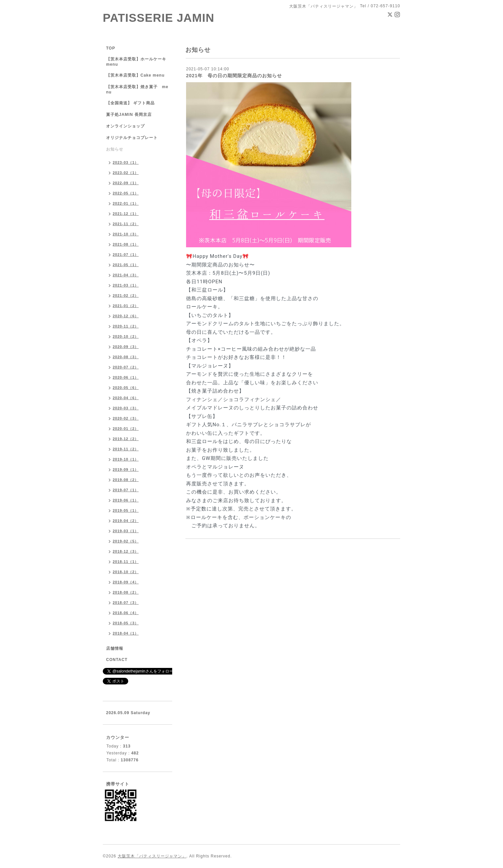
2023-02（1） (126, 173)
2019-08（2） (126, 480)
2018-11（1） (126, 562)
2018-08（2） (126, 592)
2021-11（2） (126, 224)
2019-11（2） (126, 449)
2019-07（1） (126, 490)
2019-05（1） (126, 510)
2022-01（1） (126, 203)
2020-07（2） (126, 367)
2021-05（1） (126, 265)
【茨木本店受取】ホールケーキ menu (136, 62)
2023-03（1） (126, 162)
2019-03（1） (126, 531)
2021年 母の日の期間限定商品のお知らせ (234, 76)
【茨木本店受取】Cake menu (135, 75)
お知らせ (115, 149)
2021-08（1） (126, 244)
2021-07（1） (126, 255)
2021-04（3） (126, 275)
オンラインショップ (125, 126)
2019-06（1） (126, 500)
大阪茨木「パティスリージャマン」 (152, 856)
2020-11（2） (126, 326)
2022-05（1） (126, 193)
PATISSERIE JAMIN (159, 18)
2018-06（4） (126, 613)
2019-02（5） (126, 541)
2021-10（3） (126, 234)
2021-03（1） (126, 285)
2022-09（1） (126, 183)
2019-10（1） (126, 459)
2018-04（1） (126, 633)
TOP (111, 48)
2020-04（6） (126, 398)
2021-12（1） (126, 214)
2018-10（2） (126, 572)
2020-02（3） (126, 418)
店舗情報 (115, 648)
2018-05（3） (126, 623)
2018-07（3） (126, 603)
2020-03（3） (126, 408)
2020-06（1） (126, 377)
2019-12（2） (126, 439)
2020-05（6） (126, 388)
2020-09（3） (126, 347)
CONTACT (117, 660)
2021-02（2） (126, 295)
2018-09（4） (126, 582)
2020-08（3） (126, 357)
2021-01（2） (126, 306)
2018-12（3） (126, 551)
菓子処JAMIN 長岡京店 (129, 115)
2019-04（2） (126, 521)
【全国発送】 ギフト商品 (130, 103)
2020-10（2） (126, 336)
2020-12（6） (126, 316)
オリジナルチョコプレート (132, 138)
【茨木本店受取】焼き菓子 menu (137, 89)
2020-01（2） (126, 429)
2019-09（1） (126, 469)
